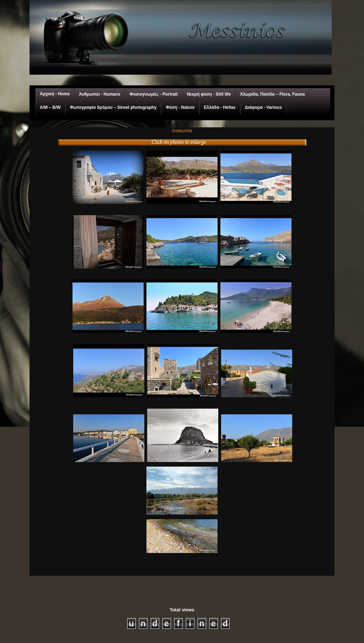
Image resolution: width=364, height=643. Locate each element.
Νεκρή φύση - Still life (209, 94)
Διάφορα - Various (263, 107)
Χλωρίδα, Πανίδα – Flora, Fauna (272, 94)
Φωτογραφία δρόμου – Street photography (113, 107)
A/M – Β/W (50, 107)
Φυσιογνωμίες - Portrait (154, 94)
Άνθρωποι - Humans (100, 94)
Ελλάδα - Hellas (220, 107)
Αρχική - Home (55, 94)
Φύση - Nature (180, 107)
